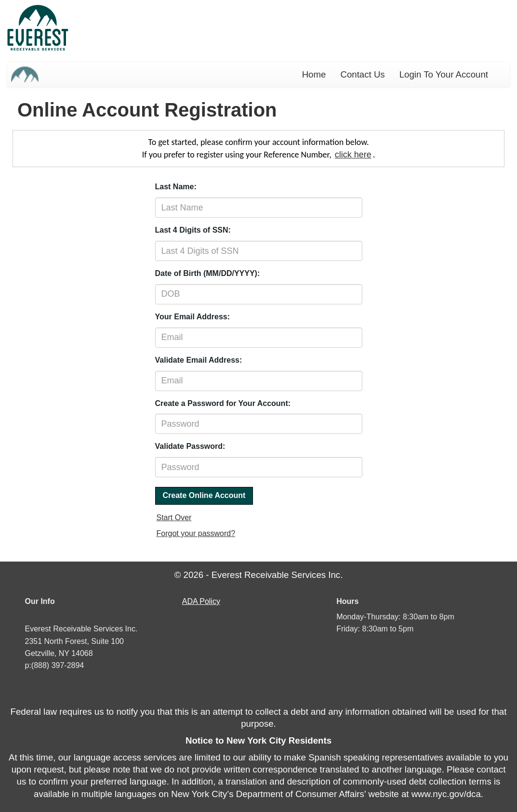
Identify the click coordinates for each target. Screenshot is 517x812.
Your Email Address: (193, 317)
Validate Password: (190, 446)
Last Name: (176, 187)
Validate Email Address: (199, 360)
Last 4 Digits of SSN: (193, 230)
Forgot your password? (196, 533)
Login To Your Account (444, 74)
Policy (201, 601)
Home (314, 74)
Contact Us (362, 74)
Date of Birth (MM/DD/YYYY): (208, 273)
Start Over (174, 517)
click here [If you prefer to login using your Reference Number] (353, 155)
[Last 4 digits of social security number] (259, 251)
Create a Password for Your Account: (223, 403)
